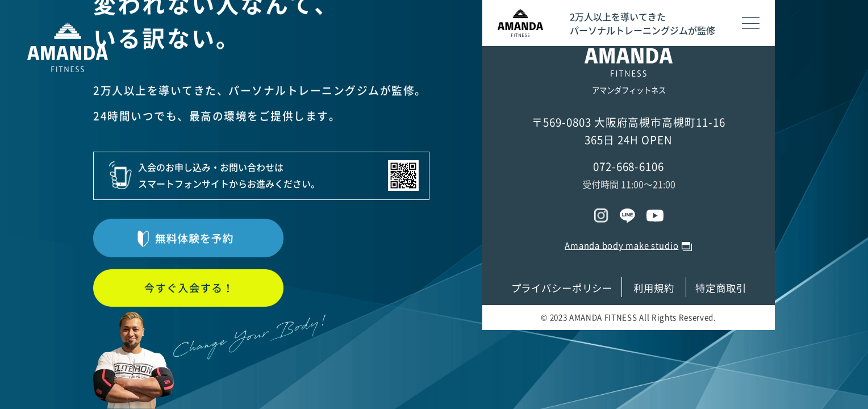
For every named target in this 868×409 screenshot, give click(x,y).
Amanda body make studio (621, 245)
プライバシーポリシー (562, 288)
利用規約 (654, 288)
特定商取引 (721, 288)
